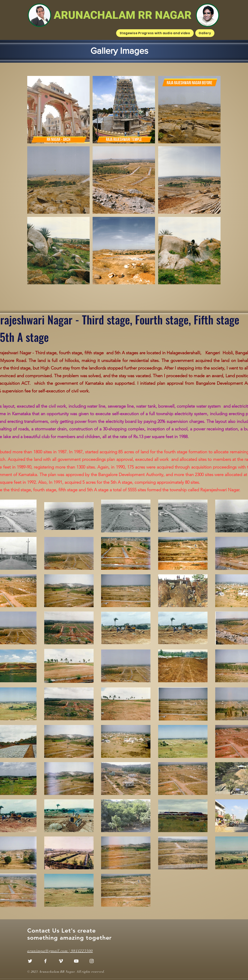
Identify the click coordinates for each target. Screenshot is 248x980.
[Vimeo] (61, 961)
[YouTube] (76, 961)
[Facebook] (45, 961)
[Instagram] (92, 961)
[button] (58, 110)
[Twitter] (30, 961)
